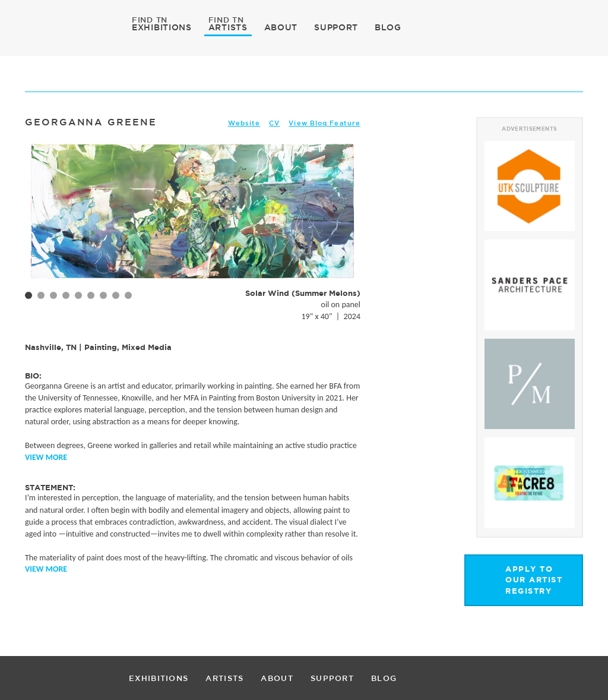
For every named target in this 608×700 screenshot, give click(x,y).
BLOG (388, 27)
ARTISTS (228, 27)
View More (46, 457)
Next (345, 231)
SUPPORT (336, 27)
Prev (40, 231)
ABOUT (281, 27)
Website (244, 123)
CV (274, 123)
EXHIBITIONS (162, 27)
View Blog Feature (324, 123)
